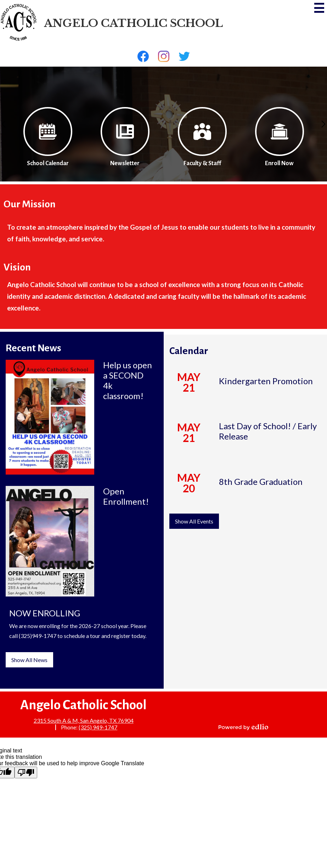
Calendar (189, 351)
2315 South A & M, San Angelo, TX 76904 (84, 720)
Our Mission (30, 204)
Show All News (29, 660)
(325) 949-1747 (98, 727)
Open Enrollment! (126, 496)
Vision (17, 267)
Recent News (33, 348)
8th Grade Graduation (261, 481)
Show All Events (194, 521)
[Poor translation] (26, 772)
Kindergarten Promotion (266, 381)
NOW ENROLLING (45, 613)
